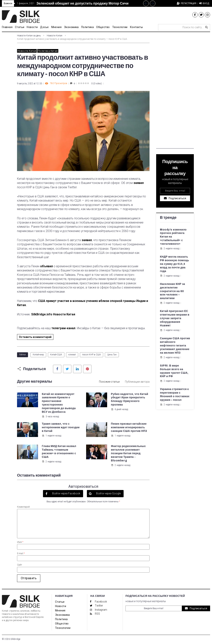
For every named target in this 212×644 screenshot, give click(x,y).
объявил (46, 266)
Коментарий (23, 507)
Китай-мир (38, 355)
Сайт (19, 565)
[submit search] (207, 27)
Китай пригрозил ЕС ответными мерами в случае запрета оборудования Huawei (175, 318)
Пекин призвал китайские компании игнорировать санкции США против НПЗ (129, 427)
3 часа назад (50, 417)
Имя (20, 542)
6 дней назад (119, 409)
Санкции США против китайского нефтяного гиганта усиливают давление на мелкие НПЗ (175, 346)
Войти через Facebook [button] (66, 493)
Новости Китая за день (29, 36)
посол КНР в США (92, 355)
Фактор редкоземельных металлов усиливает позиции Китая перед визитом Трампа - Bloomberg (128, 453)
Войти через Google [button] (108, 493)
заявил (139, 183)
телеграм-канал (63, 328)
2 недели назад (51, 462)
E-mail (21, 553)
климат (72, 355)
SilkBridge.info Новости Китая (54, 314)
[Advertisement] (175, 92)
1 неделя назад (51, 436)
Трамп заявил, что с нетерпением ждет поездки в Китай (61, 427)
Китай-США (56, 355)
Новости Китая (55, 36)
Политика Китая (48, 51)
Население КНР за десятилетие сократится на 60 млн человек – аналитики (172, 291)
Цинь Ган (112, 355)
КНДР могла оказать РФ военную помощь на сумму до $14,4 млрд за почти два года (175, 264)
